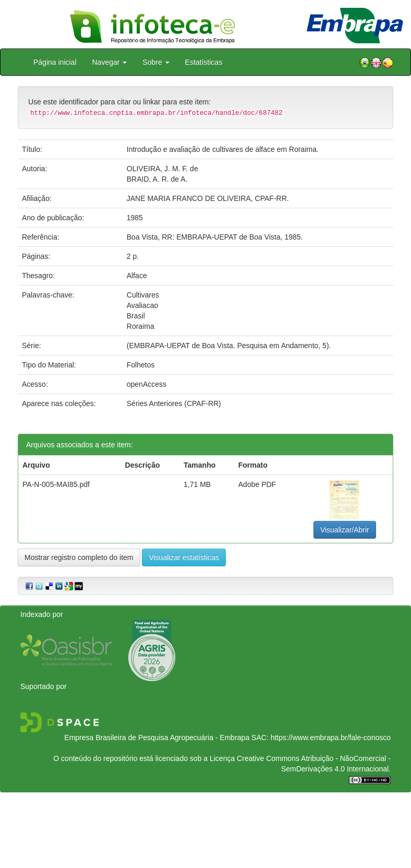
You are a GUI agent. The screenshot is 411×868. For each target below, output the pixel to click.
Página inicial (55, 62)
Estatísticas (204, 62)
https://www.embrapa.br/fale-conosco (331, 738)
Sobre (156, 62)
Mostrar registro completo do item (79, 557)
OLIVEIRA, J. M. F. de (162, 169)
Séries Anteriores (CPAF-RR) (174, 403)
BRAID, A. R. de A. (157, 179)
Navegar (110, 62)
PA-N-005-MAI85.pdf (56, 484)
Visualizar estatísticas (184, 557)
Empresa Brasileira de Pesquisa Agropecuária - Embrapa (157, 738)
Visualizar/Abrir (345, 530)
